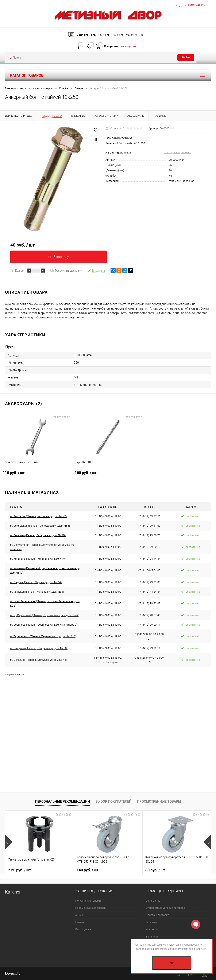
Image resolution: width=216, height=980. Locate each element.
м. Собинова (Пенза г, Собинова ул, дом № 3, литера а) (44, 625)
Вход (178, 5)
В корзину (59, 257)
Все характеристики (177, 152)
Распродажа (83, 929)
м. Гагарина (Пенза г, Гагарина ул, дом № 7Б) (38, 535)
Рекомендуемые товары (91, 908)
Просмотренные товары (159, 801)
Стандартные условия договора (165, 908)
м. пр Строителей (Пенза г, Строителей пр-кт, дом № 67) (45, 615)
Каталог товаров (108, 75)
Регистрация (195, 5)
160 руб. (108, 474)
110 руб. (36, 474)
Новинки (81, 922)
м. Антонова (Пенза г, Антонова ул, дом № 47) (38, 516)
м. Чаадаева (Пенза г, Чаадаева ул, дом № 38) (39, 648)
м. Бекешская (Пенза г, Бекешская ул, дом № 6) (40, 526)
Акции (79, 915)
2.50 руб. (19, 870)
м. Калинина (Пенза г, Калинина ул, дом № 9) (38, 559)
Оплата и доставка (157, 915)
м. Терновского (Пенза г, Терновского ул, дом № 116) (43, 636)
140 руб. (87, 870)
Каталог (13, 892)
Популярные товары (88, 901)
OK (172, 963)
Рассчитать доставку (66, 270)
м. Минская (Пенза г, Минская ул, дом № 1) (37, 592)
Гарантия (151, 922)
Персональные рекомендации (62, 801)
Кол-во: (20, 270)
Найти (186, 57)
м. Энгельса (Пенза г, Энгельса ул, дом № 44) (38, 660)
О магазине (153, 901)
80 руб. (155, 870)
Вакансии (152, 937)
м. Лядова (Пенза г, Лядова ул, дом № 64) (36, 582)
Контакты (152, 929)
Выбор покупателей (113, 801)
